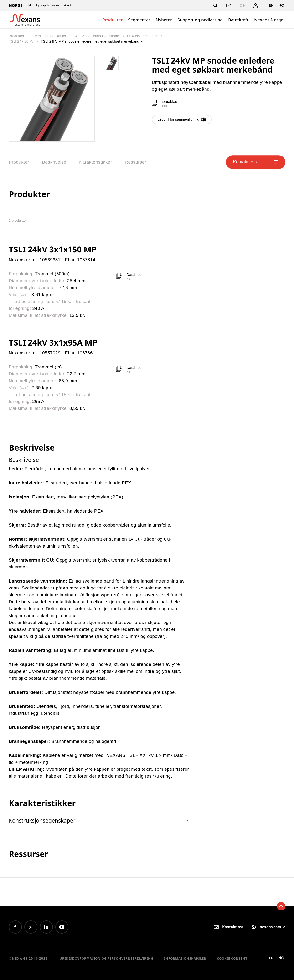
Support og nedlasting (200, 20)
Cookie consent (232, 958)
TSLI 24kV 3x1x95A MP (53, 342)
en (271, 5)
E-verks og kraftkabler (49, 36)
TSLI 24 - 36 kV (22, 41)
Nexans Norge (269, 20)
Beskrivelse (54, 162)
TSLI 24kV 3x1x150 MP (53, 249)
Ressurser (135, 162)
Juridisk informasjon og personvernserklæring (106, 958)
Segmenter (139, 20)
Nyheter (164, 20)
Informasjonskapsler (185, 958)
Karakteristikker (95, 162)
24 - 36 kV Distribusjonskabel (97, 36)
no (281, 5)
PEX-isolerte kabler (143, 36)
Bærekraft (238, 20)
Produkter (112, 20)
